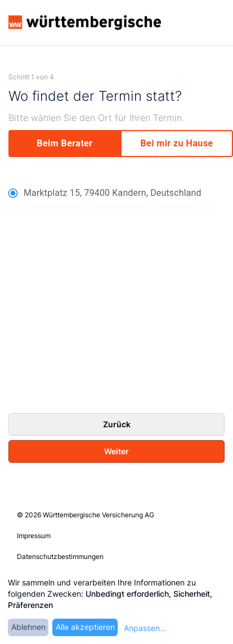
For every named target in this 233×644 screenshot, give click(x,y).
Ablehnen (28, 627)
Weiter (116, 451)
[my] (177, 144)
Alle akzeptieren (85, 627)
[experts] (65, 144)
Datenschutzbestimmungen (60, 556)
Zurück (117, 424)
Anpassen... (145, 628)
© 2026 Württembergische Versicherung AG (86, 515)
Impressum (34, 536)
